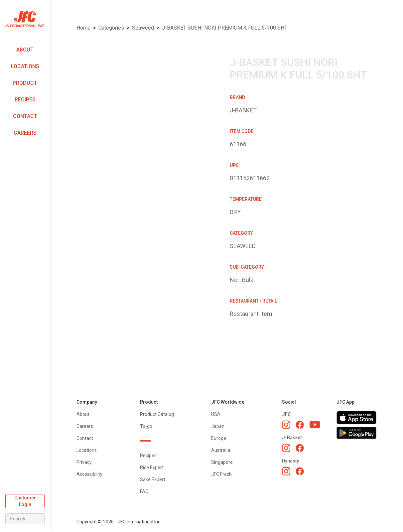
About (25, 50)
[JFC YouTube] (315, 425)
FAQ (144, 491)
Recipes (25, 100)
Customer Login (25, 501)
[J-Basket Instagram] (286, 448)
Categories (111, 28)
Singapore (222, 462)
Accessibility (89, 474)
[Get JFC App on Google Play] (356, 433)
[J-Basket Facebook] (300, 448)
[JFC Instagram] (286, 425)
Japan (218, 426)
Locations (25, 66)
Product (25, 83)
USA (216, 414)
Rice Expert (152, 467)
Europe (219, 438)
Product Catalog (157, 414)
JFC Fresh (221, 474)
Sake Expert (153, 479)
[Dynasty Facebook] (300, 471)
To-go (146, 426)
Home (83, 28)
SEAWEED (143, 28)
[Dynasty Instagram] (286, 471)
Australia (221, 450)
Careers (25, 133)
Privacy (84, 462)
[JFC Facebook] (300, 425)
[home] (25, 19)
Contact (25, 116)
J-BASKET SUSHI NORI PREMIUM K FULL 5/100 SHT (225, 28)
